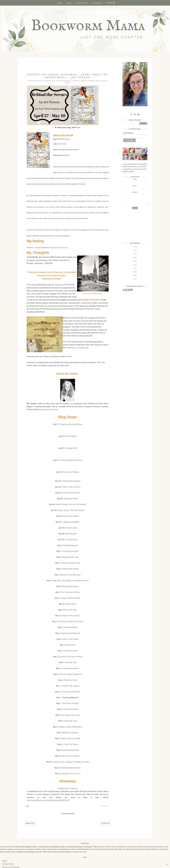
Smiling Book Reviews (71, 481)
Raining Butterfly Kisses (71, 762)
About (69, 3)
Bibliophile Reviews (71, 728)
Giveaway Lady (71, 716)
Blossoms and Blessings (71, 573)
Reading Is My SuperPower (71, 424)
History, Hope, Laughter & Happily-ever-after (71, 757)
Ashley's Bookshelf (70, 705)
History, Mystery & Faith (71, 734)
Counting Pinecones (71, 550)
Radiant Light (71, 527)
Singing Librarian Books (71, 596)
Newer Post (30, 818)
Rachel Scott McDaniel (71, 630)
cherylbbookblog (71, 625)
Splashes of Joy (71, 676)
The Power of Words (71, 699)
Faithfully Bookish (71, 544)
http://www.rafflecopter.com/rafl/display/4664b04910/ (48, 795)
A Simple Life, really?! (70, 682)
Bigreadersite (71, 533)
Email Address (128, 133)
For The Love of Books (71, 590)
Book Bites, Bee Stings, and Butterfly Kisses (71, 579)
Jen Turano (91, 81)
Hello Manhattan (76, 865)
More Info (64, 248)
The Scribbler (71, 436)
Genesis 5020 (71, 448)
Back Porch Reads (71, 472)
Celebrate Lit (67, 81)
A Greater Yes (70, 659)
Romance (98, 81)
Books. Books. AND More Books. (71, 510)
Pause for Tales (71, 607)
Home (59, 3)
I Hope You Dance (71, 739)
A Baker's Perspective (70, 613)
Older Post (105, 818)
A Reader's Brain (71, 647)
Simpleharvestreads (71, 745)
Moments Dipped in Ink (71, 561)
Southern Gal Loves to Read (71, 653)
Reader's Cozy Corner (71, 768)
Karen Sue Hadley (71, 515)
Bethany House (50, 81)
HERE (69, 356)
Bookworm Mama (71, 498)
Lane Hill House (71, 538)
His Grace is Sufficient (71, 751)
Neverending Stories (71, 584)
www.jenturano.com (50, 409)
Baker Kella (71, 642)
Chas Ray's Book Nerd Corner (71, 619)
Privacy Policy (8, 858)
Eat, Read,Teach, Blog (71, 711)
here (78, 127)
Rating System (82, 3)
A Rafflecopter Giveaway (68, 783)
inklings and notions (71, 567)
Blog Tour (59, 81)
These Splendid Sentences (71, 460)
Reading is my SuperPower (77, 348)
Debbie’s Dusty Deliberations (71, 722)
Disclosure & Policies (10, 861)
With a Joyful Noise (71, 636)
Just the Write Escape (71, 492)
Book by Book (71, 602)
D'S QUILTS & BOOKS (70, 688)
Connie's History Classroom (71, 670)
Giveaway (83, 81)
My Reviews (97, 3)
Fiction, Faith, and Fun (71, 487)
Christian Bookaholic (70, 665)
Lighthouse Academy (71, 521)
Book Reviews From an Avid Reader (71, 504)
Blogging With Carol (71, 556)
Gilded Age (76, 81)
